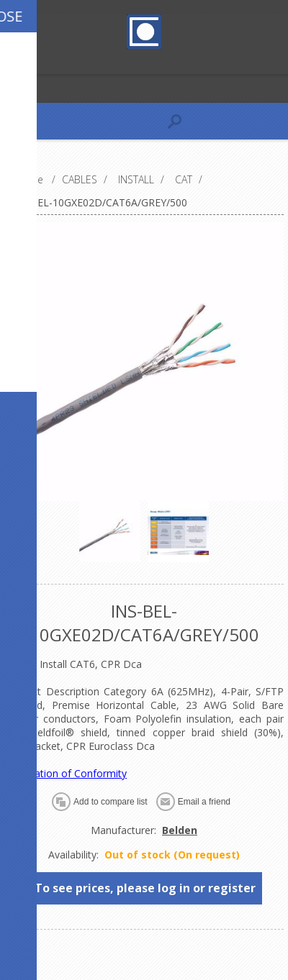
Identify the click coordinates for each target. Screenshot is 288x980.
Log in (42, 61)
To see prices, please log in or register (145, 888)
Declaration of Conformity (66, 773)
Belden (180, 830)
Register (14, 61)
